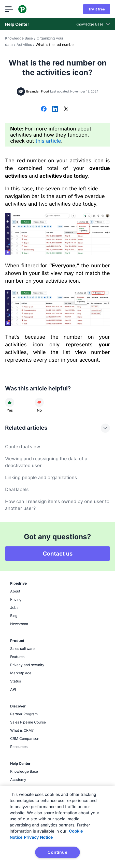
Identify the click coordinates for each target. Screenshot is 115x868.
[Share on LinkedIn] (55, 109)
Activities (24, 44)
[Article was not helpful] (39, 402)
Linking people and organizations (41, 477)
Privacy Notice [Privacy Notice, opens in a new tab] (38, 837)
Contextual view (23, 447)
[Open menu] (9, 9)
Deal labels (17, 489)
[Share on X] (66, 109)
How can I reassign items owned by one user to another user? (57, 505)
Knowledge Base (19, 38)
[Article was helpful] (10, 402)
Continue (57, 852)
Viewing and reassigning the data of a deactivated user (46, 462)
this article (48, 141)
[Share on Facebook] (44, 109)
